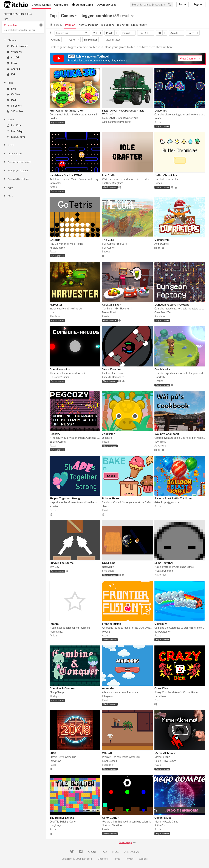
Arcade (174, 33)
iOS (11, 74)
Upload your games (114, 47)
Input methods (13, 153)
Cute (72, 40)
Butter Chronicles (166, 175)
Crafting (56, 40)
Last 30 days (16, 137)
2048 (53, 753)
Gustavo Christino (112, 825)
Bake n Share (110, 498)
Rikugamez (108, 696)
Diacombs (161, 110)
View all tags (112, 40)
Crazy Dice (161, 688)
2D (95, 33)
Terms (117, 859)
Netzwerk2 (108, 567)
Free (11, 89)
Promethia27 (57, 632)
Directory (103, 859)
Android (13, 69)
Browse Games (41, 5)
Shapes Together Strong (65, 498)
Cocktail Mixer (111, 304)
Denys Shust (109, 312)
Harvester (56, 304)
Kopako (54, 506)
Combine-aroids (60, 369)
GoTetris (55, 240)
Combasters (162, 240)
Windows (14, 52)
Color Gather (110, 817)
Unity (191, 33)
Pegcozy (55, 434)
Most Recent (139, 25)
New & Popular (88, 25)
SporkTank (160, 442)
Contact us (131, 852)
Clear (28, 14)
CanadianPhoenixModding (116, 122)
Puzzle (110, 33)
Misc (8, 196)
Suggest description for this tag (19, 30)
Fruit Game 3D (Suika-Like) (67, 110)
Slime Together (164, 563)
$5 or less (14, 106)
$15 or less (15, 111)
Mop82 (106, 632)
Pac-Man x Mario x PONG (66, 175)
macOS (13, 57)
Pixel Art (144, 33)
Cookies (143, 859)
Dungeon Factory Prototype (172, 304)
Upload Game (83, 5)
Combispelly (162, 369)
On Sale (13, 94)
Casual (126, 33)
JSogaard (107, 438)
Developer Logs (106, 5)
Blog (115, 852)
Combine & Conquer (63, 688)
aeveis (158, 118)
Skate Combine (112, 369)
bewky (53, 118)
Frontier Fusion (111, 624)
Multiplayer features (16, 170)
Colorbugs (161, 624)
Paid (11, 100)
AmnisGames (162, 244)
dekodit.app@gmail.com (167, 502)
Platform (10, 40)
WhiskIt (107, 753)
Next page (126, 842)
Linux (12, 63)
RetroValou (56, 183)
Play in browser (17, 46)
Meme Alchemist (165, 753)
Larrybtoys (160, 696)
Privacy (129, 859)
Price (8, 83)
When (9, 119)
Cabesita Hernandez (113, 377)
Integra (54, 624)
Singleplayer (91, 40)
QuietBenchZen (163, 312)
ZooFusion (109, 434)
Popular (70, 25)
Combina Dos (163, 817)
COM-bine (109, 563)
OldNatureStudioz (59, 377)
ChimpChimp (57, 692)
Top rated (123, 25)
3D (159, 33)
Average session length (17, 162)
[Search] (169, 4)
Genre (9, 145)
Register (198, 4)
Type (8, 187)
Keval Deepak (109, 761)
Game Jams (61, 5)
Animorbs (108, 688)
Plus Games (108, 248)
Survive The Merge (62, 563)
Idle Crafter (109, 175)
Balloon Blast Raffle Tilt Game (173, 498)
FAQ (104, 852)
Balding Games (58, 442)
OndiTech (160, 377)
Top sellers (107, 25)
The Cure (108, 240)
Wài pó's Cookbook (167, 434)
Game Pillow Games (165, 761)
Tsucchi (158, 183)
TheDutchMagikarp (113, 183)
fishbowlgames (163, 632)
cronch (53, 312)
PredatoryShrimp (164, 571)
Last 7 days (15, 131)
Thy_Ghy (54, 567)
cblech (106, 506)
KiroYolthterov (57, 248)
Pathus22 (160, 825)
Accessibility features (16, 179)
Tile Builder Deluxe (62, 817)
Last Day (14, 125)
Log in (183, 4)
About (92, 852)
